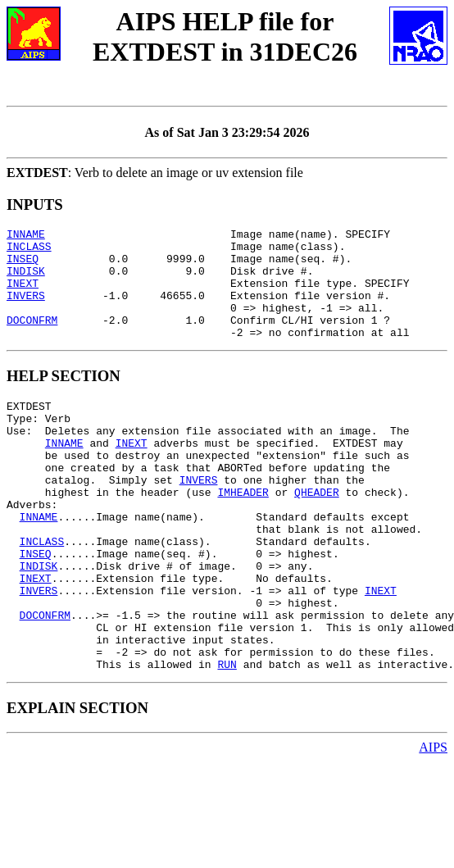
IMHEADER (243, 534)
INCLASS (29, 251)
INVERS (26, 310)
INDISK (26, 280)
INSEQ (23, 266)
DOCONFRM (32, 339)
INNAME (26, 236)
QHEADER (317, 534)
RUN (227, 740)
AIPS (433, 823)
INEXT (23, 295)
